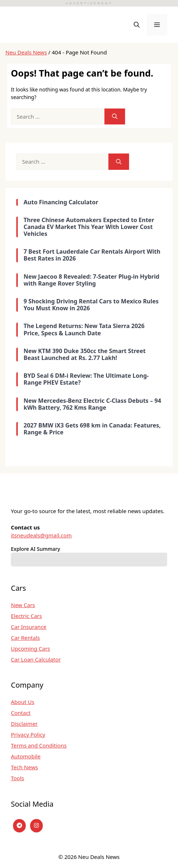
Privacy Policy (28, 734)
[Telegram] (19, 826)
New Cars (23, 605)
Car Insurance (29, 627)
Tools (18, 778)
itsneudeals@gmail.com (41, 535)
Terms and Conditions (39, 745)
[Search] (115, 117)
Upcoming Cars (30, 648)
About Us (23, 702)
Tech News (24, 767)
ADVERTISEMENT (89, 3)
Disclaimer (24, 724)
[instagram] (36, 826)
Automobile (26, 756)
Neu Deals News (26, 52)
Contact (21, 713)
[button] (137, 25)
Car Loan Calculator (36, 659)
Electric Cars (26, 616)
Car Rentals (25, 638)
